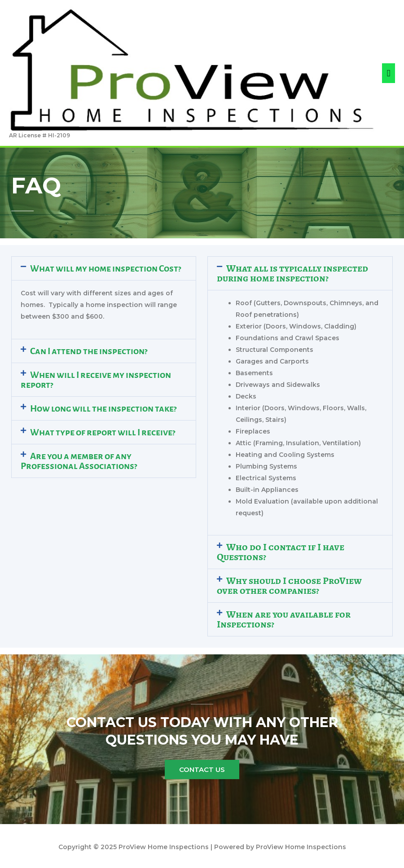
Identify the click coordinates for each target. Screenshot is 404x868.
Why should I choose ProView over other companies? (289, 586)
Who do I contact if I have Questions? (281, 552)
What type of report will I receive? (103, 432)
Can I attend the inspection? (89, 351)
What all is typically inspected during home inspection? (292, 273)
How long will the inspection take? (103, 408)
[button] (104, 268)
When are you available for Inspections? (284, 619)
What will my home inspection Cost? (105, 268)
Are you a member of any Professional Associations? (79, 461)
